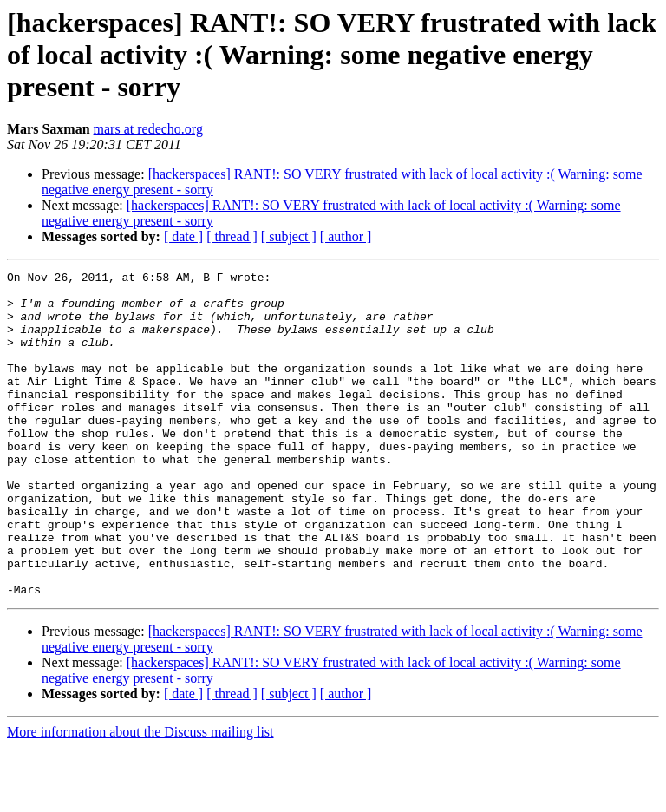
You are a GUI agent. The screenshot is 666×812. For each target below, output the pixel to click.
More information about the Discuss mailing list (140, 797)
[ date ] (183, 236)
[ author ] (346, 236)
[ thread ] (232, 236)
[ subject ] (289, 236)
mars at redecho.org (148, 129)
